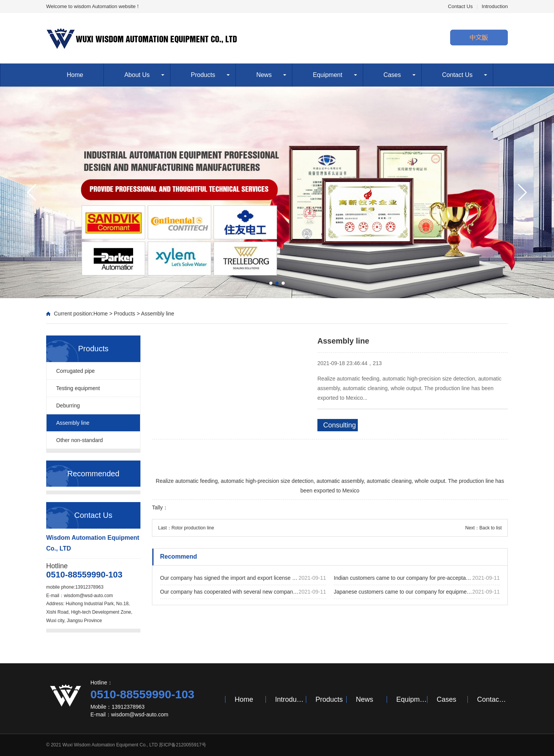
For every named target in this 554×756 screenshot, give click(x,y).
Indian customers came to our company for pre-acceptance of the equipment (417, 578)
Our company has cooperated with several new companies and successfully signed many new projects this (243, 592)
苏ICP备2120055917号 (183, 745)
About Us (137, 75)
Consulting (340, 425)
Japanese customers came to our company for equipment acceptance (417, 592)
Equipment (328, 75)
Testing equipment (78, 388)
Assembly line (157, 314)
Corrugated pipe (75, 371)
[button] (271, 283)
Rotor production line (193, 528)
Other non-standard (79, 440)
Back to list (491, 528)
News (264, 75)
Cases (392, 75)
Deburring (68, 406)
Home (75, 75)
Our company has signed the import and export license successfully (243, 578)
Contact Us (460, 6)
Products (203, 75)
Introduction (495, 6)
